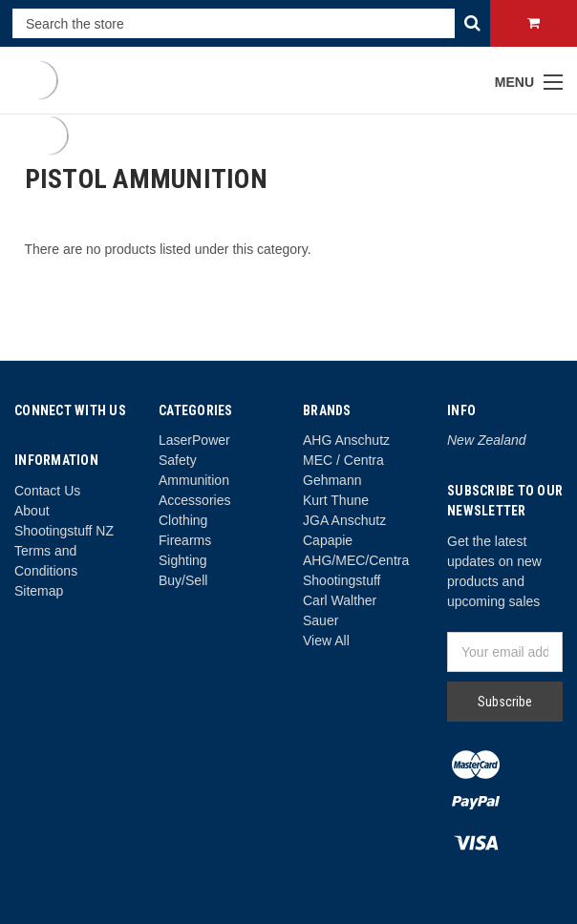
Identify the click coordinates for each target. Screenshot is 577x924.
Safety (178, 460)
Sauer (321, 620)
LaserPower (194, 440)
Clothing (183, 520)
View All (326, 640)
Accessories (194, 500)
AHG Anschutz (346, 440)
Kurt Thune (336, 500)
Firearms (185, 540)
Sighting (183, 560)
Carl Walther (340, 600)
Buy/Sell (183, 580)
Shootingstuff (342, 580)
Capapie (328, 540)
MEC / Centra (343, 460)
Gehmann (332, 480)
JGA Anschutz (344, 520)
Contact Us (47, 491)
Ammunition (194, 480)
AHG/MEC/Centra (356, 560)
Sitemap (39, 591)
